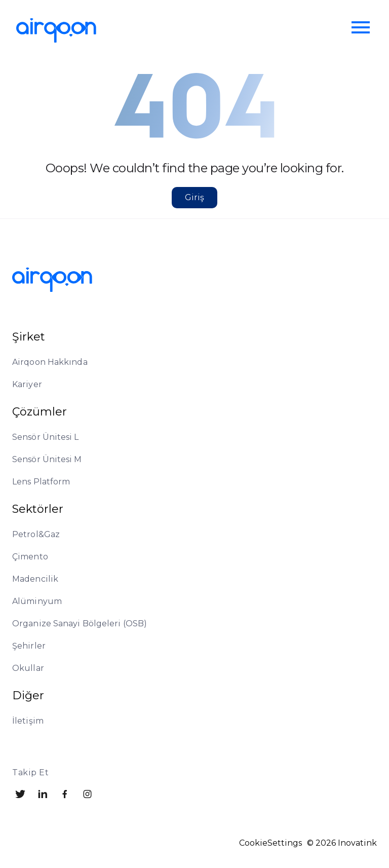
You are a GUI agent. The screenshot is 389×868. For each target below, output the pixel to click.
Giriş (194, 197)
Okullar (28, 668)
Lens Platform (41, 482)
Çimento (30, 557)
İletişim (28, 721)
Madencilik (35, 579)
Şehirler (29, 646)
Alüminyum (37, 601)
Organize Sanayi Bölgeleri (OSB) (80, 624)
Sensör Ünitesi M (47, 459)
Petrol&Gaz (36, 534)
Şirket (29, 337)
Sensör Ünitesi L (46, 437)
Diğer (28, 695)
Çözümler (40, 412)
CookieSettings (270, 843)
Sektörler (38, 509)
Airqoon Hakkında (50, 362)
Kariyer (27, 384)
